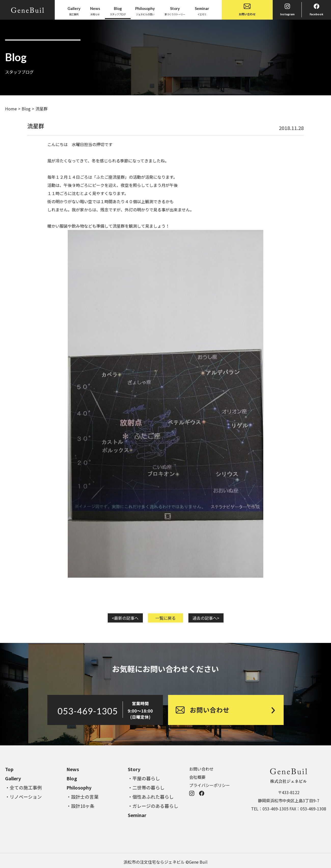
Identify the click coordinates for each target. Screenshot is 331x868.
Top (9, 769)
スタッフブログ (118, 11)
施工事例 (74, 11)
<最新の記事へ (125, 618)
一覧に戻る (165, 618)
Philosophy (79, 787)
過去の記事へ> (206, 618)
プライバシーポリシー (210, 785)
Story (134, 769)
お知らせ (95, 11)
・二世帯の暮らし (146, 787)
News (73, 769)
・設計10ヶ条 (80, 806)
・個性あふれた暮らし (151, 797)
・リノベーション (23, 797)
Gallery (13, 778)
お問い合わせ (247, 10)
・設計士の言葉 (82, 797)
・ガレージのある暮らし (153, 806)
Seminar (137, 815)
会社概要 (197, 777)
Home (11, 109)
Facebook (316, 10)
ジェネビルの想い (145, 11)
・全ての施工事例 (23, 787)
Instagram (287, 10)
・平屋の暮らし (144, 778)
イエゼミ (202, 11)
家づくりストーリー (175, 11)
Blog (26, 109)
